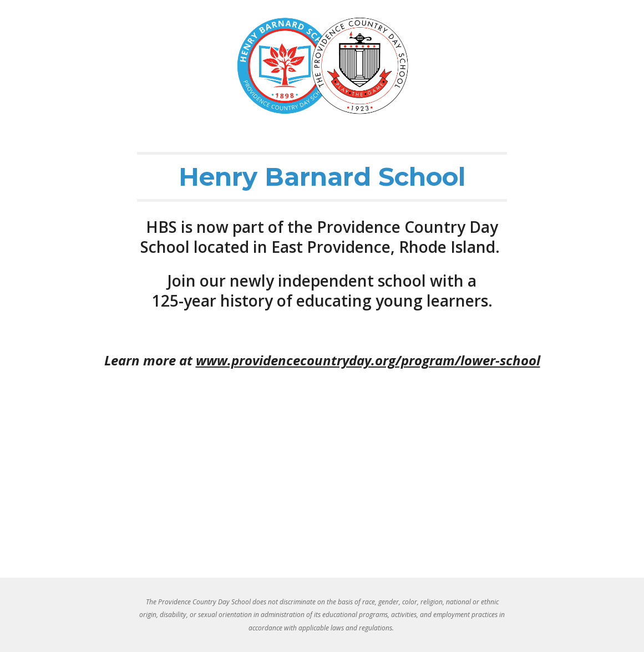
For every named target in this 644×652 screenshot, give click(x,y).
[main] (322, 177)
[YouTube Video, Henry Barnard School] (322, 483)
